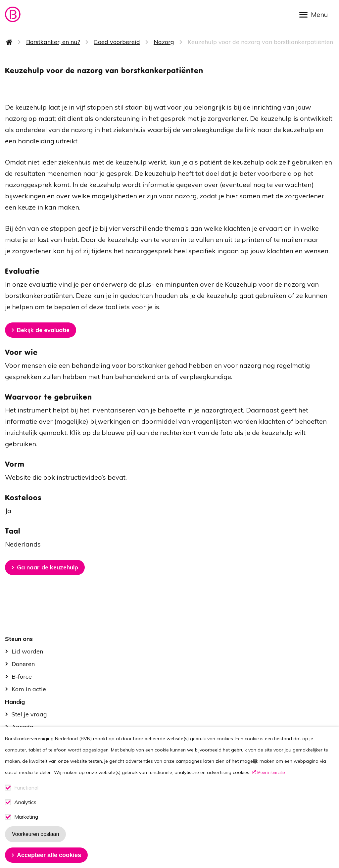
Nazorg (164, 42)
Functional (26, 799)
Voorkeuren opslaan (35, 845)
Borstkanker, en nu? (53, 42)
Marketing (26, 828)
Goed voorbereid (117, 42)
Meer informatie (271, 784)
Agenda (23, 727)
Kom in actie (29, 689)
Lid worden (27, 651)
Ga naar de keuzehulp (48, 567)
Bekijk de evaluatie (43, 330)
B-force (22, 676)
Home (9, 42)
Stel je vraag (29, 714)
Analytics (25, 814)
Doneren (23, 664)
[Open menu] (316, 14)
